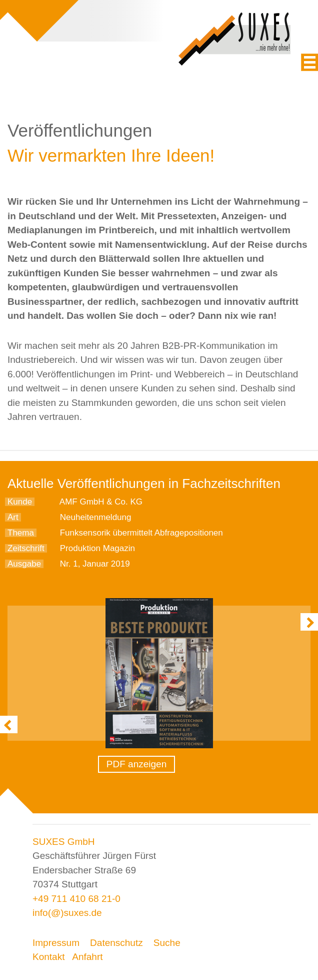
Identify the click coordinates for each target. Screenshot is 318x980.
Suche (167, 943)
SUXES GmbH (64, 842)
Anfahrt (87, 957)
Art (13, 517)
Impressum (56, 943)
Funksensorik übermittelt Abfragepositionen (141, 533)
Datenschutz (116, 943)
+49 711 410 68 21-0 (76, 899)
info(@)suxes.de (67, 913)
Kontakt (48, 957)
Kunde (20, 502)
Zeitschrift (26, 548)
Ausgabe (24, 564)
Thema (21, 533)
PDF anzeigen (136, 764)
